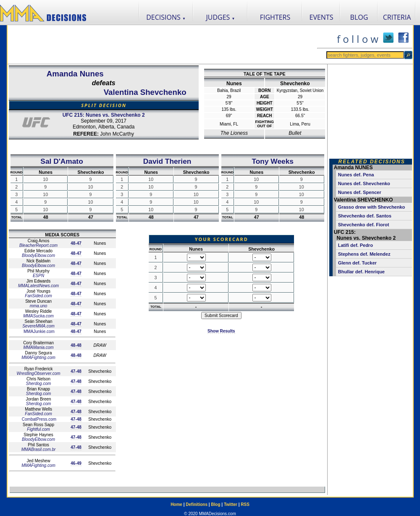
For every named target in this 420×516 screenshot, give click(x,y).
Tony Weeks (273, 161)
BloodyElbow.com (38, 255)
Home (176, 504)
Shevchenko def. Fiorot (364, 225)
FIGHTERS (275, 17)
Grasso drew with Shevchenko (372, 207)
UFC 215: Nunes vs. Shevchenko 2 (104, 115)
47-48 (76, 371)
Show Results (221, 331)
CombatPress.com (38, 419)
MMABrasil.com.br (39, 449)
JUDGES (221, 17)
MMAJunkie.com (38, 331)
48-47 (76, 243)
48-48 (76, 345)
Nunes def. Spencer (360, 192)
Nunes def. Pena (356, 175)
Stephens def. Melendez (364, 254)
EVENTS (322, 17)
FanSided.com (38, 296)
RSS (245, 504)
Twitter (231, 504)
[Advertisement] (162, 45)
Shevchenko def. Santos (365, 216)
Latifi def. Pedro (356, 245)
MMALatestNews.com (38, 286)
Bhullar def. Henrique (361, 272)
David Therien (167, 161)
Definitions (197, 504)
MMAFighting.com (38, 358)
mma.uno (39, 306)
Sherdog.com (38, 384)
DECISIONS (166, 17)
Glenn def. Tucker (357, 263)
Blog (215, 504)
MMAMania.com (38, 347)
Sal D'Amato (62, 161)
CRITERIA (397, 17)
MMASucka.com (38, 316)
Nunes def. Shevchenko (364, 183)
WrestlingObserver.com (39, 373)
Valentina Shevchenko (145, 92)
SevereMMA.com (38, 326)
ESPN (38, 276)
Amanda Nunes (75, 74)
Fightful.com (38, 429)
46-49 (76, 463)
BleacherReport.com (38, 245)
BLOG (359, 17)
